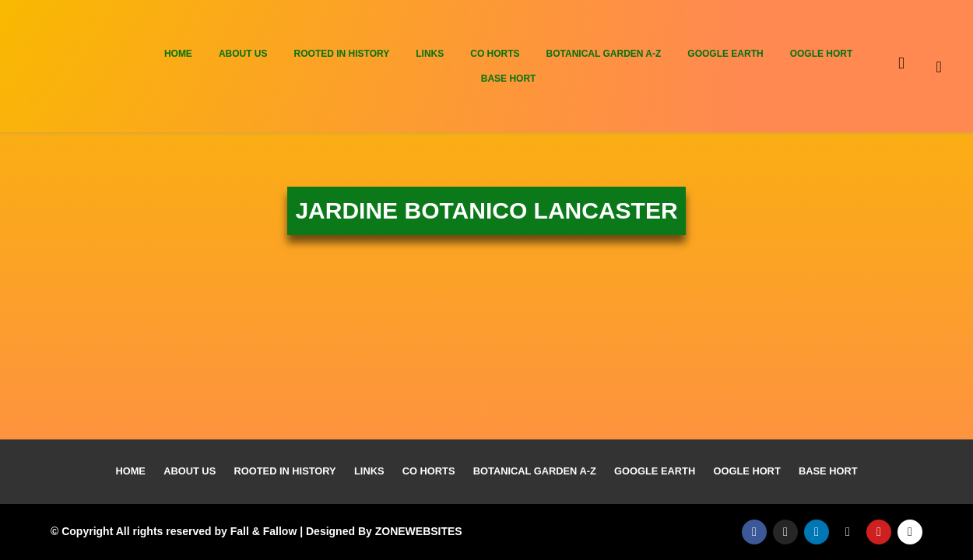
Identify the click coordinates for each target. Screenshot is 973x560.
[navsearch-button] (952, 66)
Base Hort (509, 79)
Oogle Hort (822, 54)
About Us (243, 54)
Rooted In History (342, 54)
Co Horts (495, 54)
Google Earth (725, 54)
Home (178, 54)
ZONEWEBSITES (419, 531)
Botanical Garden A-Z (604, 54)
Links (430, 54)
